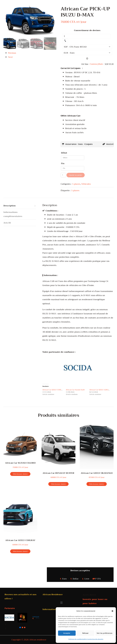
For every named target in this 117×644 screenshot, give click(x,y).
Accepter (67, 633)
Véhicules (86, 184)
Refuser (85, 633)
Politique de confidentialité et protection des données (86, 639)
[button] (112, 611)
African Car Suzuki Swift (75, 390)
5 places (76, 184)
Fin (63, 163)
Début (64, 153)
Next (10, 57)
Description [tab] (10, 206)
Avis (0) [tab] (7, 224)
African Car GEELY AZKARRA (100, 390)
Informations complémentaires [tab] (13, 215)
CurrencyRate (96, 64)
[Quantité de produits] (63, 175)
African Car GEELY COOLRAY (53, 390)
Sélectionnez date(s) (20, 474)
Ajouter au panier (76, 175)
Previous (12, 53)
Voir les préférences (104, 633)
